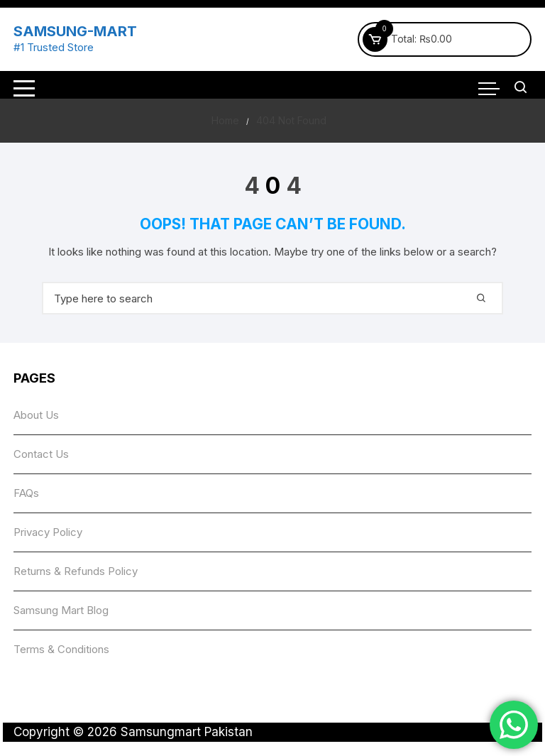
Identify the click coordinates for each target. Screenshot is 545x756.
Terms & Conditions (61, 649)
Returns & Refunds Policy (76, 571)
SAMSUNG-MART (75, 31)
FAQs (26, 493)
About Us (36, 415)
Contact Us (41, 454)
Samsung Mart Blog (61, 610)
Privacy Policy (48, 532)
